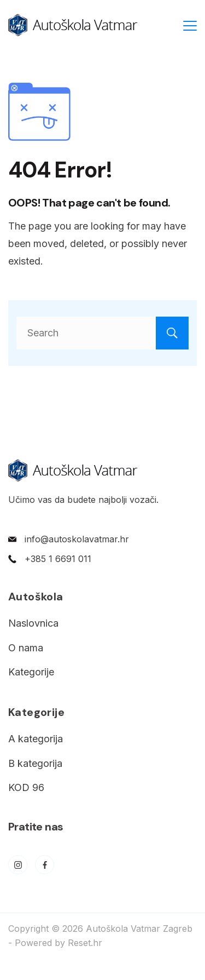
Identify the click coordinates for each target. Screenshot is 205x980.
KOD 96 (26, 787)
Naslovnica (33, 623)
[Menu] (190, 26)
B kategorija (35, 763)
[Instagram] (18, 865)
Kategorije (31, 672)
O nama (26, 648)
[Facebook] (45, 865)
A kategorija (36, 739)
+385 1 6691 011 (58, 559)
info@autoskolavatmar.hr (77, 539)
